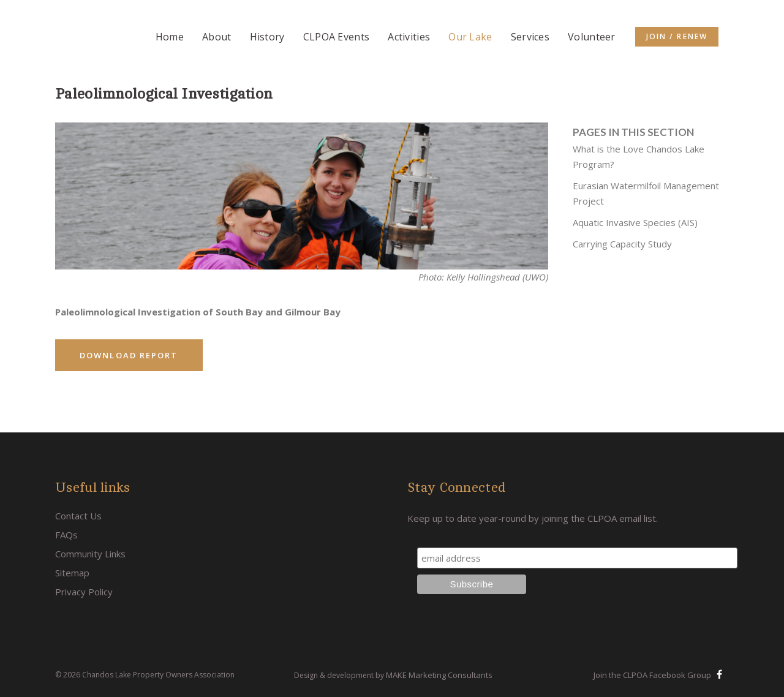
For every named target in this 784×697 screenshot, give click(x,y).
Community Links (90, 554)
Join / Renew (677, 36)
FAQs (66, 535)
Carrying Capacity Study (622, 244)
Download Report (129, 355)
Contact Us (78, 516)
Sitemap (72, 573)
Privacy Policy (84, 592)
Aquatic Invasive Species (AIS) (635, 222)
